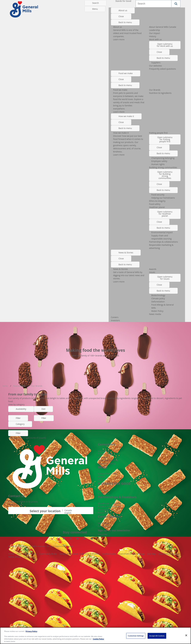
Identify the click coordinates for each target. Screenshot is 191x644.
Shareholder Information (110, 503)
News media (155, 314)
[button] (176, 4)
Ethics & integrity (157, 201)
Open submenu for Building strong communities (165, 175)
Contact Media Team (108, 473)
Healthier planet (157, 207)
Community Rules (48, 554)
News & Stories (126, 253)
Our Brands (155, 90)
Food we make (126, 73)
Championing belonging (163, 158)
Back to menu (125, 22)
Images (101, 477)
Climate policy (158, 298)
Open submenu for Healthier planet (165, 214)
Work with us (155, 39)
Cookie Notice (109, 554)
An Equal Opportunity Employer (60, 546)
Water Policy (157, 311)
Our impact (155, 33)
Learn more (119, 39)
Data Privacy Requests (169, 554)
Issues (152, 272)
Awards (153, 269)
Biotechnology (158, 295)
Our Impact (103, 457)
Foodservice (104, 513)
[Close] (186, 635)
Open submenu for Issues (165, 278)
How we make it (126, 116)
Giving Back (103, 493)
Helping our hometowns (163, 198)
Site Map (151, 554)
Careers (115, 317)
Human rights (158, 164)
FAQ (19, 554)
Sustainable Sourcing (108, 460)
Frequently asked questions (162, 69)
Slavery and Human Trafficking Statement (80, 554)
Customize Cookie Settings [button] (132, 554)
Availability (21, 409)
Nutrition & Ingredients (160, 93)
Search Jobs (103, 523)
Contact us (13, 502)
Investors (115, 320)
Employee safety (159, 161)
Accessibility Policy (107, 463)
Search (95, 3)
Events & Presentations (109, 506)
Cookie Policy (98, 639)
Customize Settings (136, 636)
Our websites (155, 66)
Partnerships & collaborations (163, 242)
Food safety (155, 204)
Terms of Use (15, 557)
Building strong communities (163, 167)
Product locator (105, 454)
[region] (95, 636)
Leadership (154, 30)
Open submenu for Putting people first (165, 139)
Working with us (106, 510)
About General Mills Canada (163, 27)
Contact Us (29, 557)
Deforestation (158, 302)
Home (11, 554)
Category (20, 424)
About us (123, 10)
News (100, 480)
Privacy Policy (30, 554)
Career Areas (104, 526)
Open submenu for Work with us (165, 45)
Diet (43, 409)
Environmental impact (162, 232)
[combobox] (154, 4)
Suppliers (156, 63)
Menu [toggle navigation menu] (95, 9)
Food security (158, 195)
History (153, 36)
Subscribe (103, 534)
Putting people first (158, 133)
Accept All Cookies (157, 636)
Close (121, 16)
